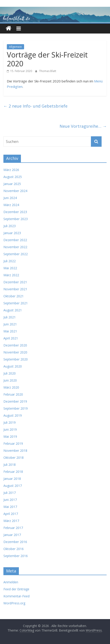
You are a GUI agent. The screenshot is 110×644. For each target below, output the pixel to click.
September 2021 (16, 303)
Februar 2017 (13, 528)
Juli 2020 (10, 373)
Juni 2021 (10, 324)
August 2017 (13, 486)
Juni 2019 (10, 429)
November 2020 (15, 352)
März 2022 (11, 275)
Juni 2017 (10, 500)
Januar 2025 (12, 184)
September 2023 (16, 219)
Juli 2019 (10, 422)
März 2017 (11, 521)
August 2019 (13, 415)
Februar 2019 (13, 443)
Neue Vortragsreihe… (83, 126)
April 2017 (11, 514)
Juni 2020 (10, 380)
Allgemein (15, 47)
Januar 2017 (12, 535)
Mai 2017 (10, 507)
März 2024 (11, 205)
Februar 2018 (13, 472)
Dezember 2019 (15, 401)
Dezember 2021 (15, 282)
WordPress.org (14, 603)
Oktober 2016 (14, 549)
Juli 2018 (10, 465)
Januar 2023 (12, 233)
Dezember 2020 (15, 345)
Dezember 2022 (15, 240)
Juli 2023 (10, 226)
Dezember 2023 (15, 212)
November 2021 (15, 289)
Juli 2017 (10, 493)
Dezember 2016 (15, 542)
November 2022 (15, 247)
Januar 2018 (12, 479)
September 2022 (16, 254)
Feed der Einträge (16, 589)
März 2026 (11, 170)
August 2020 (13, 366)
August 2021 (13, 310)
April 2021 (11, 338)
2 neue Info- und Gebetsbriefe (35, 106)
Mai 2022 (10, 268)
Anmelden (11, 582)
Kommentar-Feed (16, 596)
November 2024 (15, 191)
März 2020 (11, 387)
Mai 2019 (10, 436)
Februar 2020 (13, 394)
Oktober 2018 (14, 458)
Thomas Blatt (48, 71)
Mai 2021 (10, 331)
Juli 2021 (10, 317)
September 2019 (16, 408)
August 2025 (13, 177)
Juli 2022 (10, 261)
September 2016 (16, 556)
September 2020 (16, 359)
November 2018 (15, 451)
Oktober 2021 (14, 296)
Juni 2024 (10, 198)
